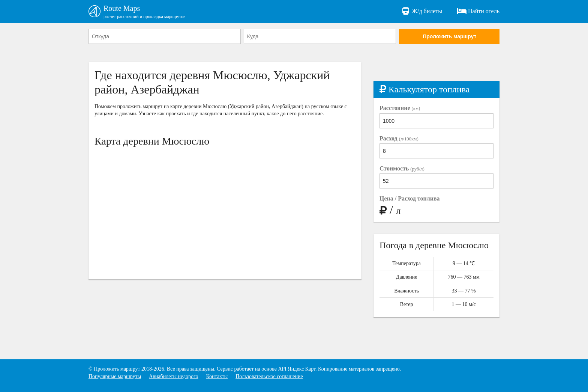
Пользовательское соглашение (269, 376)
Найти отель (478, 11)
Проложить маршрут (449, 36)
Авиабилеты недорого (173, 376)
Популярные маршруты (115, 376)
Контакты (217, 376)
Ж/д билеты (422, 11)
